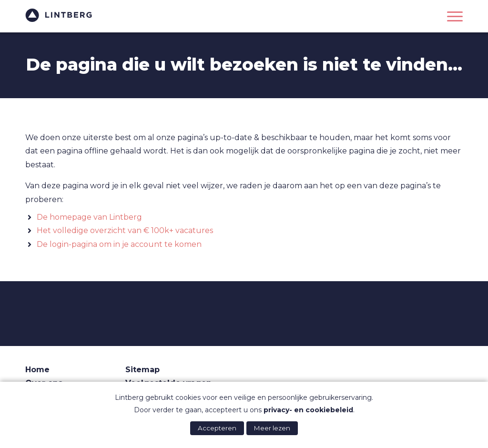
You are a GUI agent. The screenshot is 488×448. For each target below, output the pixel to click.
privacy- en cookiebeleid (308, 410)
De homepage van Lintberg (89, 217)
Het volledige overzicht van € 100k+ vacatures (125, 230)
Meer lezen (272, 428)
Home (37, 370)
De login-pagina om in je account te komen (119, 244)
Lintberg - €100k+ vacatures (59, 15)
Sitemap (142, 370)
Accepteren (217, 428)
